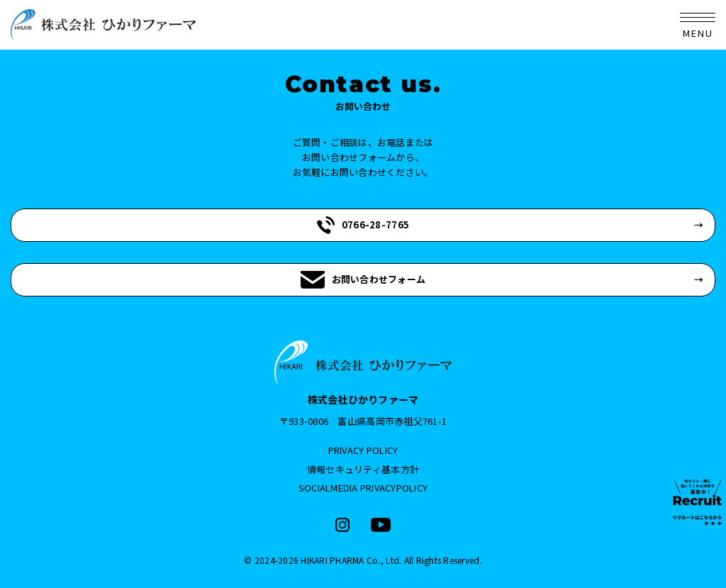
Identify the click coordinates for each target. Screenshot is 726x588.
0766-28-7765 (363, 225)
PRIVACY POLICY (363, 450)
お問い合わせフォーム (363, 280)
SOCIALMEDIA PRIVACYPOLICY (363, 488)
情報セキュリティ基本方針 (363, 469)
